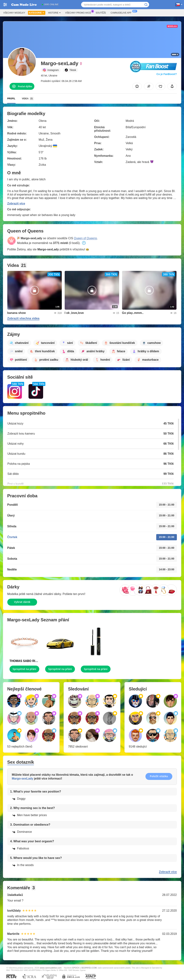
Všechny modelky (14, 13)
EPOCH (76, 968)
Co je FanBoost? (167, 74)
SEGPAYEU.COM (89, 968)
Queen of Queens (85, 238)
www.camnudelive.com (51, 968)
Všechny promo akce (79, 12)
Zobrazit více (16, 203)
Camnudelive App (122, 12)
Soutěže (101, 13)
